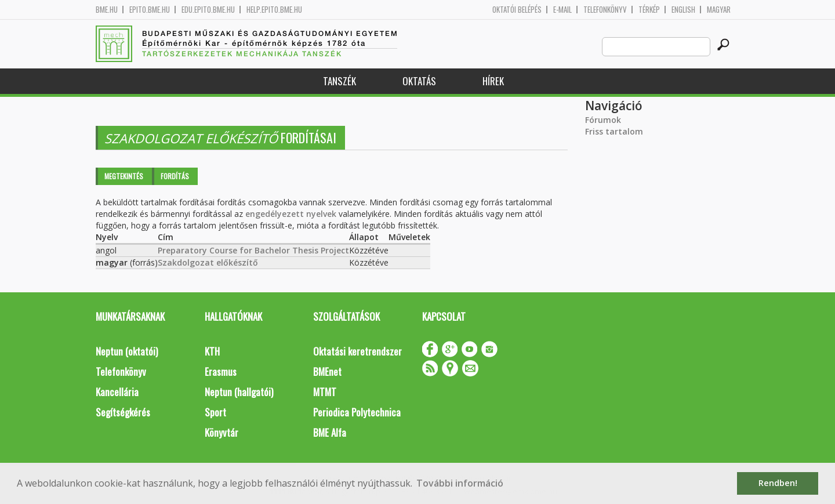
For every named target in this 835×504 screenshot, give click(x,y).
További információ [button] (460, 483)
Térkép (649, 10)
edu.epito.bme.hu (208, 10)
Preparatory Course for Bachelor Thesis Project (253, 250)
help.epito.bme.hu (274, 10)
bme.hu (107, 10)
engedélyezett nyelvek (291, 214)
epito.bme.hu (150, 10)
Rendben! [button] (778, 483)
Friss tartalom (614, 131)
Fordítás (175, 176)
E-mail (562, 10)
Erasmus (221, 371)
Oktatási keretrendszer (357, 351)
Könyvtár (222, 432)
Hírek (493, 81)
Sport (215, 412)
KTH (212, 351)
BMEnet (327, 371)
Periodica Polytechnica (357, 412)
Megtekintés (124, 176)
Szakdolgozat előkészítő (208, 262)
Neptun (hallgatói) (239, 392)
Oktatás (419, 81)
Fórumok (603, 120)
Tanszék (340, 81)
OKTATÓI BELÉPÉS (517, 10)
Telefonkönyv (605, 10)
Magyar (719, 10)
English (683, 10)
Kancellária (117, 392)
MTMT (325, 392)
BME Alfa (330, 432)
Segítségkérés (123, 412)
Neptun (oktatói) (127, 351)
